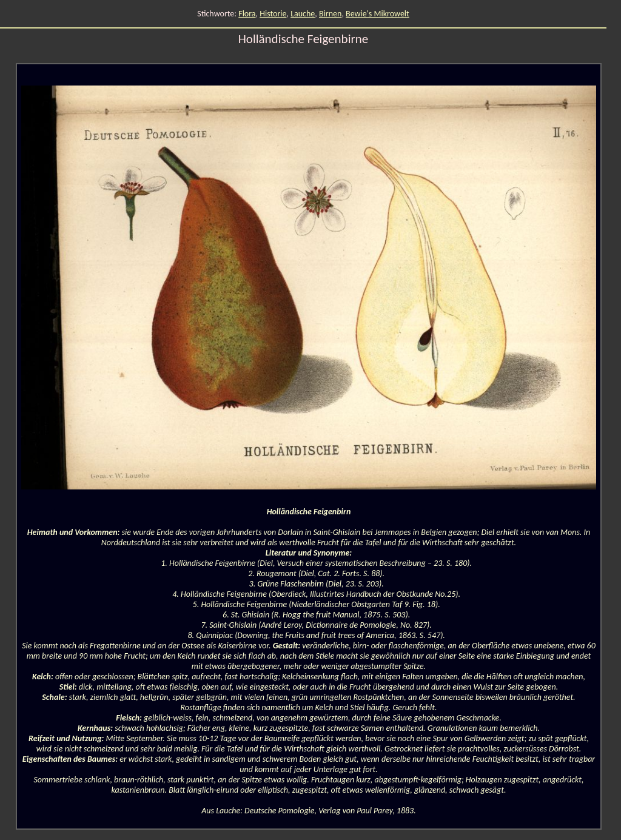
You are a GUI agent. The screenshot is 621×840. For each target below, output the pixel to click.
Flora (247, 14)
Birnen (330, 14)
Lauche (303, 14)
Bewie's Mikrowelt (378, 14)
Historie (273, 14)
